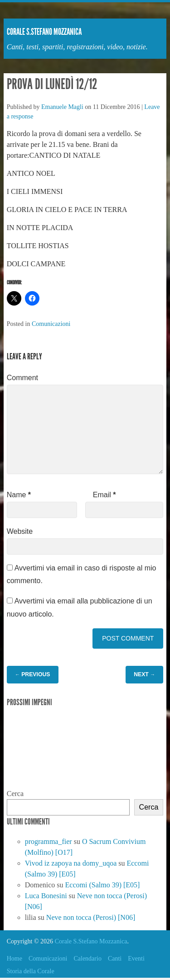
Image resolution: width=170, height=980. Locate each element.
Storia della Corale (31, 971)
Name (19, 495)
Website (20, 531)
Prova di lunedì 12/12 (52, 84)
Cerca (15, 794)
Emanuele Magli (62, 107)
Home (15, 959)
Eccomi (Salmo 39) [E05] (103, 885)
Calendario (87, 959)
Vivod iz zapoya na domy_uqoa (71, 863)
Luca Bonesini (46, 896)
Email (104, 495)
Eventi (136, 959)
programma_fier (49, 841)
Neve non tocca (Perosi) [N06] (91, 917)
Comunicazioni (51, 324)
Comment (22, 378)
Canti (115, 959)
